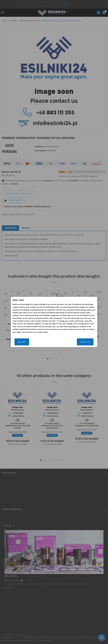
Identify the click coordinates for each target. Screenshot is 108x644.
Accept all (85, 342)
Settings (22, 342)
